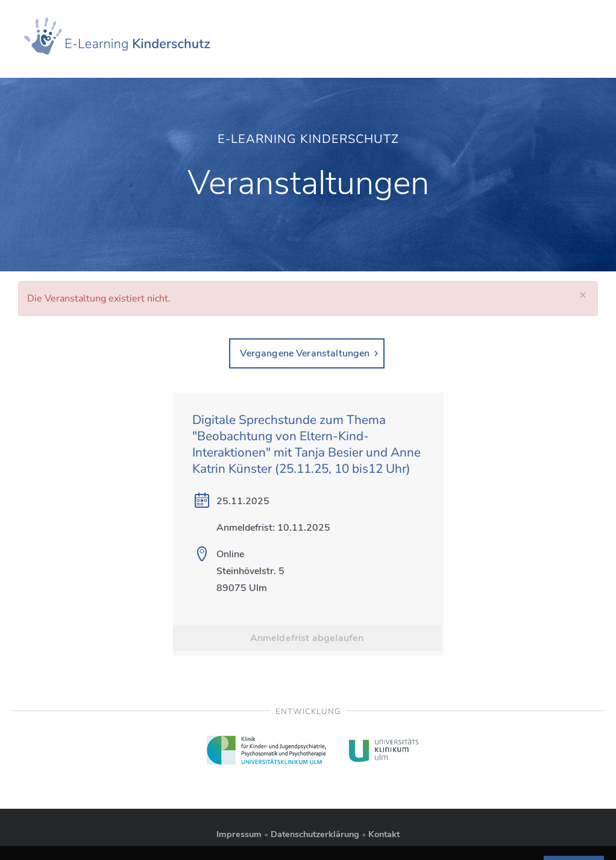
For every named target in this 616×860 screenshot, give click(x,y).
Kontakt (384, 834)
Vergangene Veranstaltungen (305, 353)
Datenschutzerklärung (315, 834)
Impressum (239, 834)
